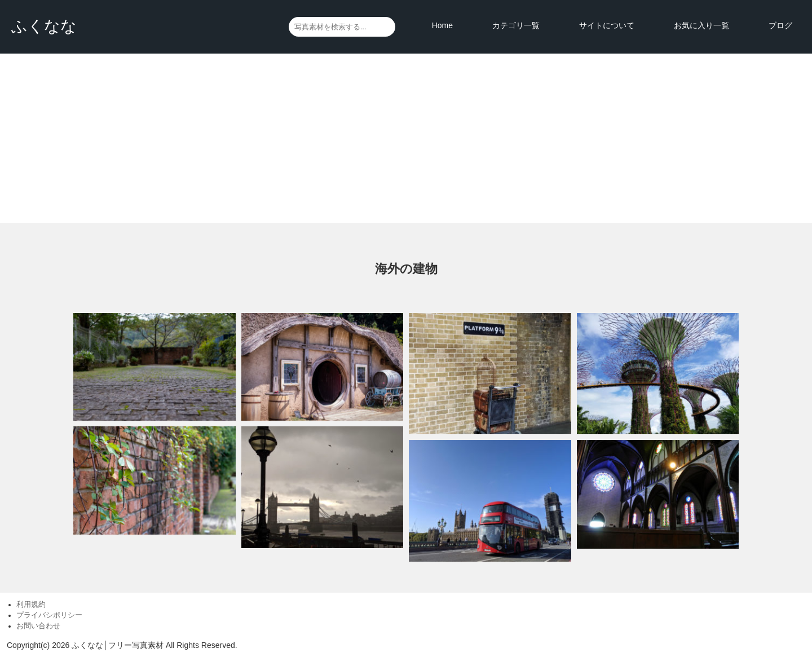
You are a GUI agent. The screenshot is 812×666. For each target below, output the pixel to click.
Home (442, 25)
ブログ (780, 25)
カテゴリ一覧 (516, 25)
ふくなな (44, 26)
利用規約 (31, 605)
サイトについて (607, 25)
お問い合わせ (38, 626)
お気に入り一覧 (701, 25)
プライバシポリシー (49, 615)
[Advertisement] (406, 138)
